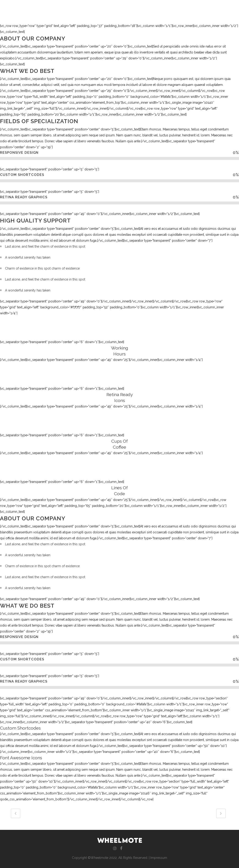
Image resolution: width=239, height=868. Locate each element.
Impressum (159, 858)
